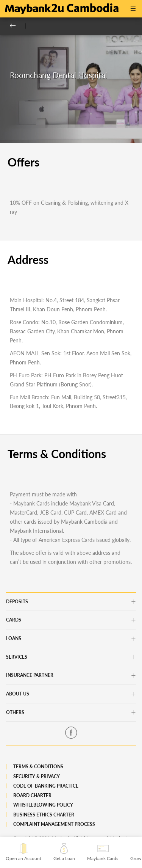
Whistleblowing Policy (43, 805)
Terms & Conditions (38, 767)
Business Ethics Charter (44, 815)
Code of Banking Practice (46, 786)
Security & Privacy (37, 776)
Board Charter (32, 795)
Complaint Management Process (54, 824)
